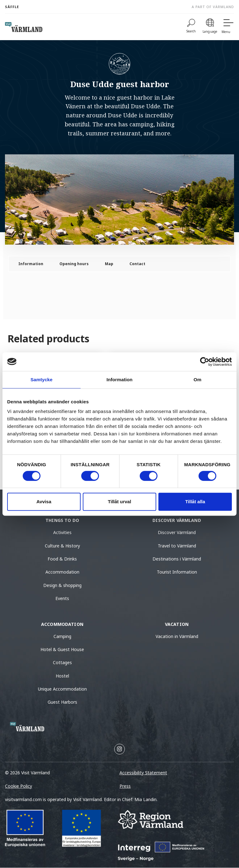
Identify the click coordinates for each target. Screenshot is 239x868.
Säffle (12, 7)
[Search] (191, 27)
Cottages (62, 662)
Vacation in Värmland (177, 636)
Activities (62, 532)
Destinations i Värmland (177, 559)
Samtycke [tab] (42, 380)
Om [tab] (197, 380)
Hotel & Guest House (62, 649)
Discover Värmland (177, 532)
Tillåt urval (120, 502)
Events (62, 598)
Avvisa (44, 502)
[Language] (210, 27)
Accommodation (62, 572)
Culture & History (62, 546)
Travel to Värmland (177, 546)
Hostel (62, 676)
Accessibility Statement (143, 773)
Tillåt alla (195, 502)
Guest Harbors (62, 702)
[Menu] (228, 27)
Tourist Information (177, 572)
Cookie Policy (19, 786)
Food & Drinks (62, 559)
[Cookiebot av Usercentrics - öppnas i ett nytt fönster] (205, 362)
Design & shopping (62, 585)
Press (125, 786)
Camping (62, 636)
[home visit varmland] (24, 27)
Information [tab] (119, 380)
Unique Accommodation (62, 689)
